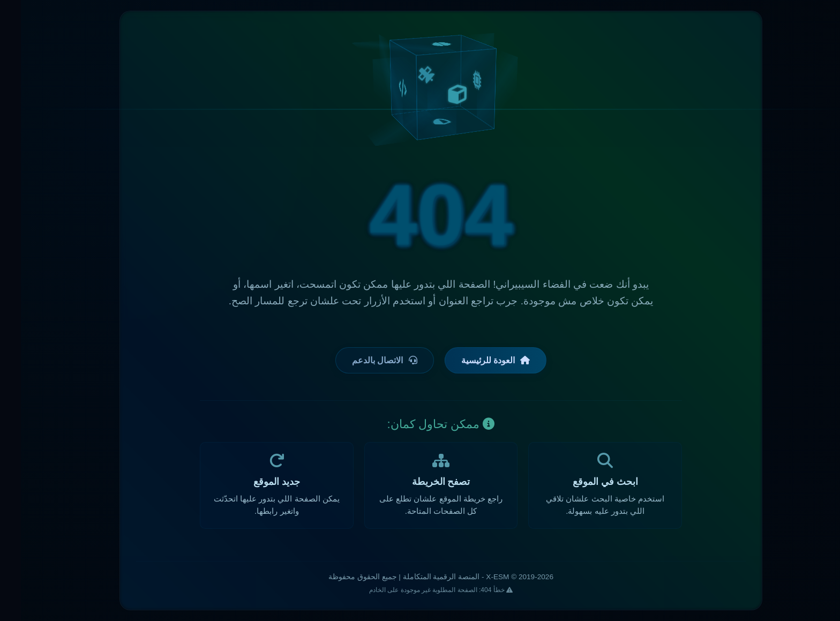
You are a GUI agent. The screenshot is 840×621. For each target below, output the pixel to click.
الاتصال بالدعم (363, 360)
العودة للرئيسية (475, 360)
